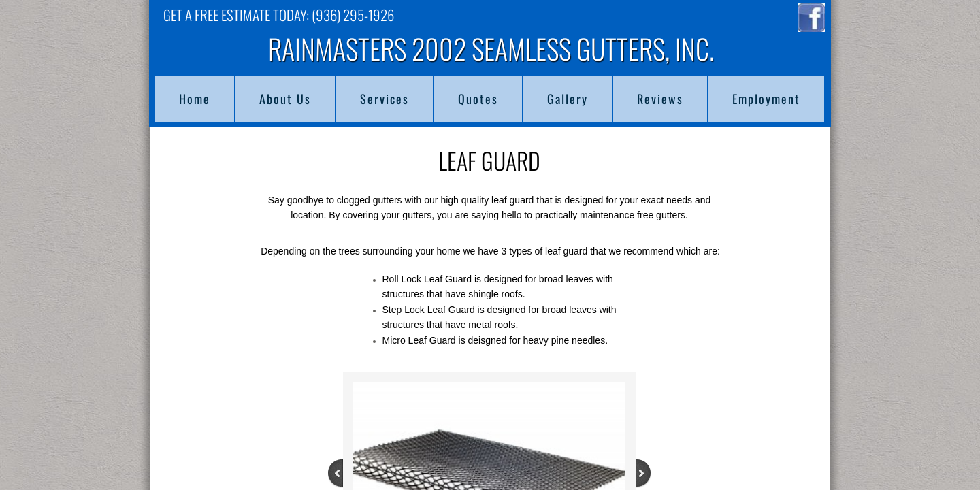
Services (385, 99)
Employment (766, 99)
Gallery (568, 99)
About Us (285, 99)
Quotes (478, 99)
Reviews (660, 99)
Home (195, 99)
